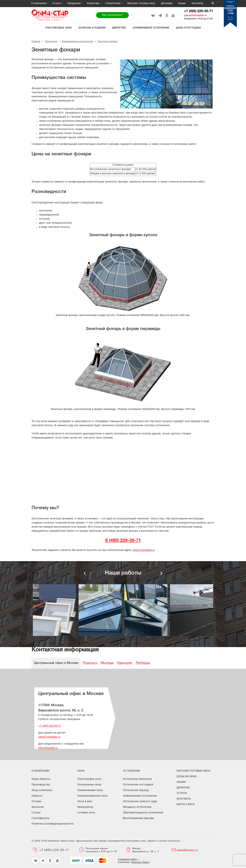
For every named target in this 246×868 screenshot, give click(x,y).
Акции (182, 3)
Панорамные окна (89, 784)
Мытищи (107, 663)
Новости (37, 796)
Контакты (197, 3)
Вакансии (38, 807)
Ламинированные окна (92, 796)
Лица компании (42, 790)
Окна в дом (85, 801)
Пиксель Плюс (140, 862)
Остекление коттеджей (138, 784)
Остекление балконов (137, 779)
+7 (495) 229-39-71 (198, 11)
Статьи (36, 812)
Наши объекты (41, 779)
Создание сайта (128, 859)
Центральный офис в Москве (56, 663)
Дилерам (167, 3)
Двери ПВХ (119, 28)
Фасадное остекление (137, 807)
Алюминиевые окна (90, 790)
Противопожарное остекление (143, 812)
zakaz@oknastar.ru (195, 16)
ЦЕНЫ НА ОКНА (187, 776)
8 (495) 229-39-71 (123, 541)
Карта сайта (186, 804)
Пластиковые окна (59, 28)
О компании (39, 3)
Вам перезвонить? (112, 15)
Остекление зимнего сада (140, 801)
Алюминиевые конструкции (77, 42)
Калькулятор (85, 807)
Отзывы (36, 801)
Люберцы (143, 663)
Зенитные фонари (108, 42)
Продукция (74, 3)
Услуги (57, 3)
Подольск (90, 663)
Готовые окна (86, 812)
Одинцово (125, 663)
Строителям (113, 3)
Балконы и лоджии (92, 28)
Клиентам (93, 3)
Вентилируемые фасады (139, 818)
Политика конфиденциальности (53, 824)
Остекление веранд (136, 790)
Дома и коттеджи (188, 28)
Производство (41, 784)
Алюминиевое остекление (151, 28)
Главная (36, 42)
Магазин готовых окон (141, 3)
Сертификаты (41, 818)
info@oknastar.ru (48, 748)
